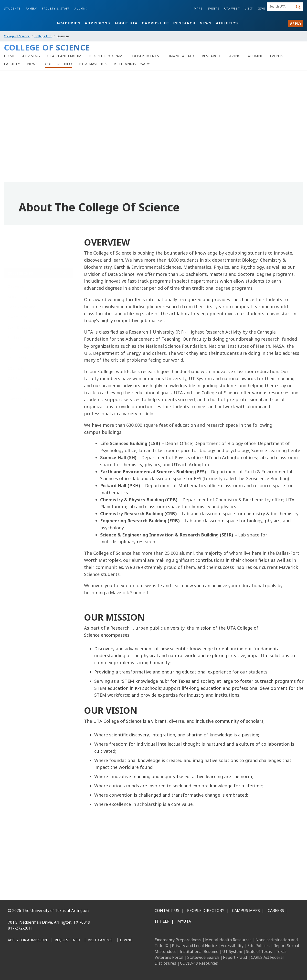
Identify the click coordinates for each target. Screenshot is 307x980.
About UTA (126, 23)
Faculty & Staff (56, 8)
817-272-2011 (20, 928)
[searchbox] (281, 7)
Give (261, 8)
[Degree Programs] (107, 56)
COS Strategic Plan (23, 344)
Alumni (81, 8)
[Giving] (234, 56)
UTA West (232, 8)
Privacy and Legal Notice (194, 946)
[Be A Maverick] (93, 64)
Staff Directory (20, 324)
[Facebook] (13, 965)
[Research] (211, 56)
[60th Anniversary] (132, 64)
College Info (43, 36)
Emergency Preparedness (178, 940)
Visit (249, 8)
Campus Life (155, 23)
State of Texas (259, 951)
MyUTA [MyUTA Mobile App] (184, 921)
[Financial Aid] (180, 56)
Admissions (97, 23)
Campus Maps (246, 911)
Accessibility (232, 946)
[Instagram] (35, 965)
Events (214, 8)
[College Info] (58, 64)
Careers (276, 911)
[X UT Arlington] (45, 965)
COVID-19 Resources (199, 963)
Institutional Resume (199, 951)
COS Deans (17, 354)
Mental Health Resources (228, 940)
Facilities (15, 334)
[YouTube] (56, 965)
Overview (16, 283)
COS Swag (16, 375)
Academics (68, 23)
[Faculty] (12, 64)
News (206, 23)
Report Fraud (235, 957)
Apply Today (18, 293)
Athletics (227, 23)
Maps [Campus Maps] (198, 8)
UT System (232, 951)
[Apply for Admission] (27, 940)
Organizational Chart (25, 385)
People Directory (206, 911)
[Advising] (31, 56)
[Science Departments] (146, 56)
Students (12, 8)
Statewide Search (203, 957)
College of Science (17, 36)
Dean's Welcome (21, 303)
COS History (18, 365)
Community (17, 313)
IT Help (162, 921)
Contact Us (17, 395)
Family (31, 8)
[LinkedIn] (24, 965)
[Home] (9, 56)
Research (185, 23)
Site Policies (259, 946)
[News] (32, 64)
